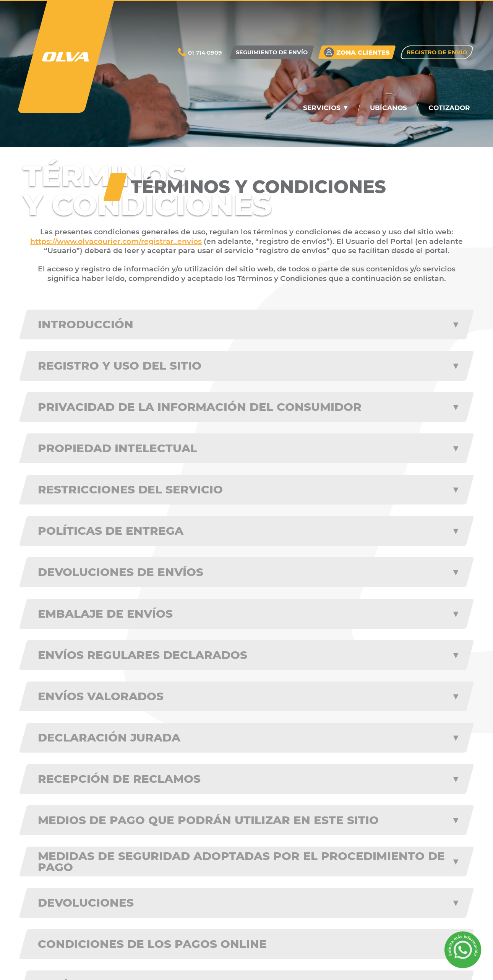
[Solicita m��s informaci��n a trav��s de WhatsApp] (463, 950)
